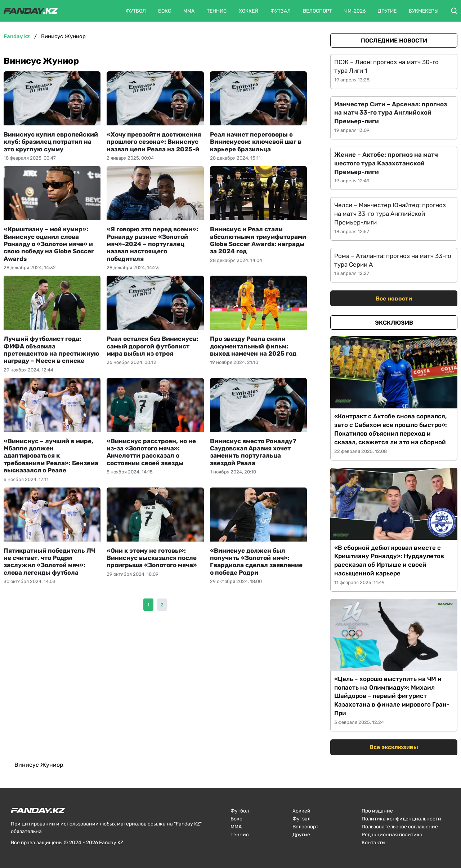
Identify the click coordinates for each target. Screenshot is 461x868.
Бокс (165, 11)
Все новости (394, 299)
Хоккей (249, 11)
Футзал (281, 11)
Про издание (377, 811)
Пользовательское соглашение (400, 827)
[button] (454, 11)
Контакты (373, 843)
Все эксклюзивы (394, 747)
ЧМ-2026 (355, 11)
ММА (189, 11)
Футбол (136, 11)
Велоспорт (317, 11)
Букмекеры (424, 11)
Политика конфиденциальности (401, 819)
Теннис (217, 11)
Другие (387, 11)
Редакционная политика (392, 835)
